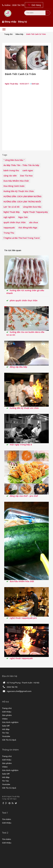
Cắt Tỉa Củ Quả (9, 740)
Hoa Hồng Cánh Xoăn (14, 186)
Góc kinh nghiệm (10, 722)
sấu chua (33, 222)
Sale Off (6, 726)
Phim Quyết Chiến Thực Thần (24, 300)
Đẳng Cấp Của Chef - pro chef (24, 496)
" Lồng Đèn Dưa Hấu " (14, 160)
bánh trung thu (11, 170)
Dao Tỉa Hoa (26, 176)
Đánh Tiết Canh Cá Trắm (20, 74)
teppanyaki (9, 228)
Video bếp (19, 34)
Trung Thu (9, 233)
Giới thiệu (7, 712)
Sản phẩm (7, 715)
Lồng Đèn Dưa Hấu (32, 207)
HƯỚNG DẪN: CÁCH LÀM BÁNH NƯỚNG (22, 196)
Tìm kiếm (7, 819)
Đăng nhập (10, 22)
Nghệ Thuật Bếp (12, 212)
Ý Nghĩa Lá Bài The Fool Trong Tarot (22, 238)
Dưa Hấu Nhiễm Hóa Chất (16, 181)
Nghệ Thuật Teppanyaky (36, 212)
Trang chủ (8, 34)
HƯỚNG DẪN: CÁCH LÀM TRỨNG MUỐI (22, 202)
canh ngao (28, 170)
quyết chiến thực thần (15, 222)
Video (5, 719)
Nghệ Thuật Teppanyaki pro (23, 618)
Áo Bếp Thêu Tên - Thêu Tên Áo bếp (21, 165)
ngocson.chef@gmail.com (19, 691)
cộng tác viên (10, 176)
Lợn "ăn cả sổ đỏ (12, 207)
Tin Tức (6, 733)
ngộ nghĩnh (9, 217)
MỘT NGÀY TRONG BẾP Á (21, 445)
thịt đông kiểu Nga (28, 228)
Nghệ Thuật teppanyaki (21, 658)
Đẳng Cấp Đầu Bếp (18, 367)
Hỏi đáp (6, 729)
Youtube (6, 736)
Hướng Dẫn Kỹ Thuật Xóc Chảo (19, 191)
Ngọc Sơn (23, 217)
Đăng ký (23, 22)
